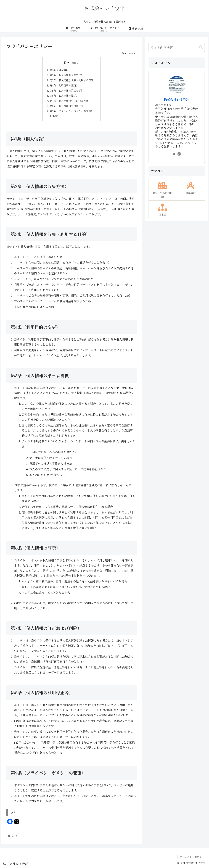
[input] (177, 47)
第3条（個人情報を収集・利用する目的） (73, 80)
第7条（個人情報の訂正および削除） (70, 101)
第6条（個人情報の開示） (64, 95)
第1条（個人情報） (60, 70)
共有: (56, 116)
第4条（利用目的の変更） (64, 85)
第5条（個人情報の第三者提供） (68, 90)
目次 (67, 63)
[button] (201, 47)
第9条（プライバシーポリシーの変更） (72, 111)
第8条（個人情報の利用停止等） (68, 106)
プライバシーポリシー (192, 857)
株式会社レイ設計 (177, 100)
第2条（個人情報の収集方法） (67, 75)
